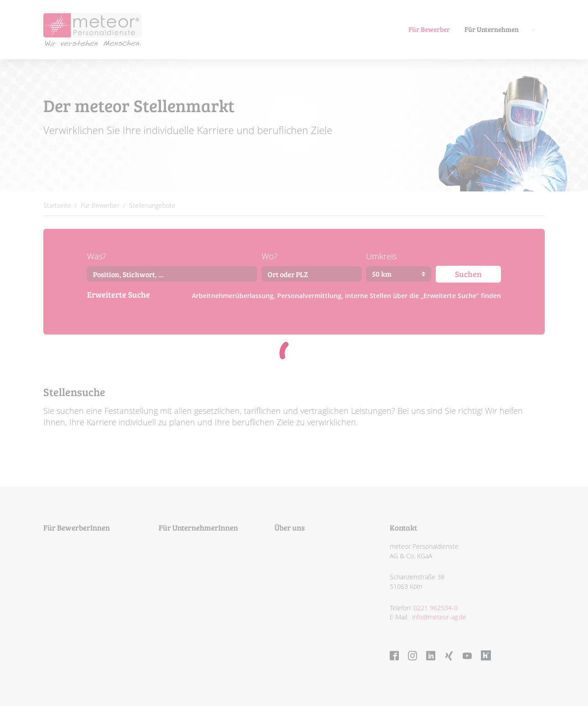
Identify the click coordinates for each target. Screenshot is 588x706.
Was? (97, 256)
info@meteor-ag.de (438, 617)
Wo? (270, 256)
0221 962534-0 (436, 608)
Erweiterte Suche (119, 294)
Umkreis (381, 256)
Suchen (468, 274)
